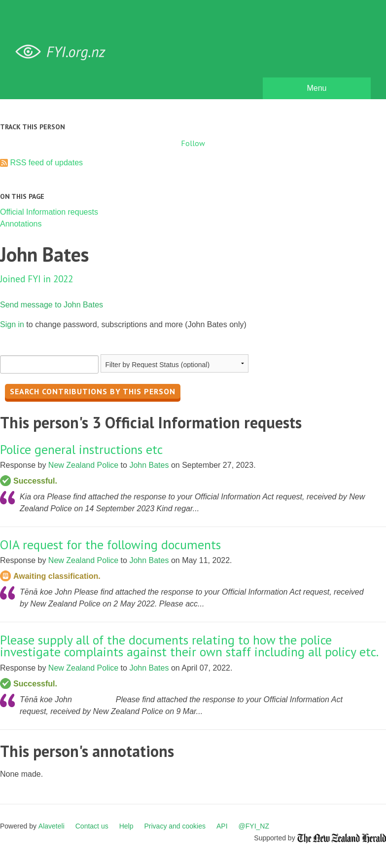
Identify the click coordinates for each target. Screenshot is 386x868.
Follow (193, 143)
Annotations (21, 224)
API (222, 826)
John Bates (149, 465)
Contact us (92, 826)
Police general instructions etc (81, 449)
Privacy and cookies (175, 826)
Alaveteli (52, 826)
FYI (64, 52)
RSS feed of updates (46, 163)
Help (126, 826)
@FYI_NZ (254, 826)
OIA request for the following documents (110, 545)
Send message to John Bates (52, 305)
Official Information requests (49, 212)
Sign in (12, 324)
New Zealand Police (83, 465)
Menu (316, 88)
